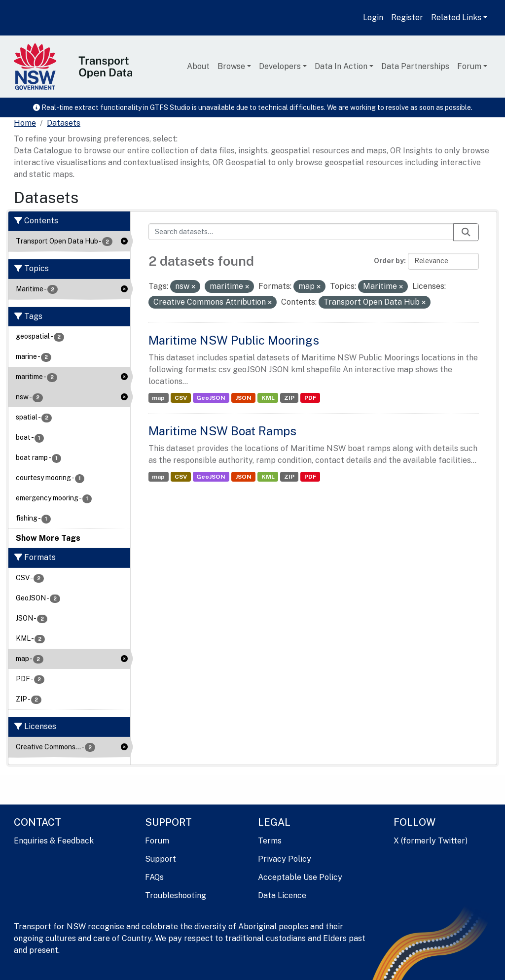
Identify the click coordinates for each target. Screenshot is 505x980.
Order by (389, 261)
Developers (280, 66)
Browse (231, 66)
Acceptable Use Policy (300, 877)
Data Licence (282, 895)
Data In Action (341, 66)
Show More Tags (48, 538)
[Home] (25, 123)
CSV (181, 398)
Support (161, 859)
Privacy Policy (285, 859)
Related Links (456, 17)
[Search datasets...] (301, 232)
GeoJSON (211, 398)
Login (373, 17)
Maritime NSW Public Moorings (234, 340)
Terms (270, 841)
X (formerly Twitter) (431, 841)
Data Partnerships (415, 66)
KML (268, 398)
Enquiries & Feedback (54, 841)
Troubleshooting (176, 895)
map (158, 398)
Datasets (64, 123)
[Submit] (466, 232)
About (198, 66)
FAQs (154, 877)
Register (407, 17)
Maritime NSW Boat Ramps (222, 431)
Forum (469, 66)
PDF (310, 398)
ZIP (289, 398)
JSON (243, 398)
